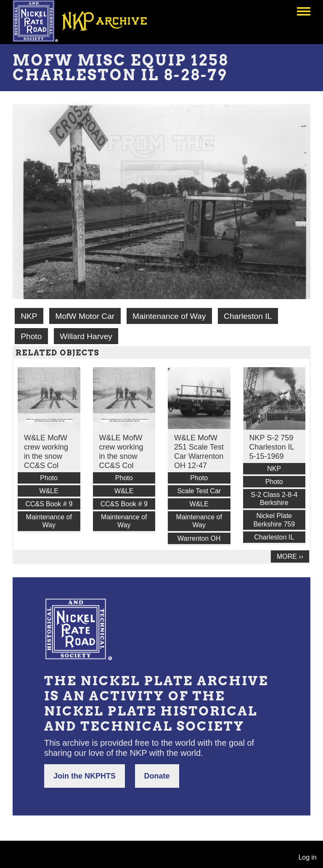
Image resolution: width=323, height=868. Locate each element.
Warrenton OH (199, 538)
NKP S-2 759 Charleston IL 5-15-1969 (272, 447)
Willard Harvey (86, 336)
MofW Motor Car (85, 316)
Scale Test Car (199, 491)
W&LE (49, 491)
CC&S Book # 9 (49, 504)
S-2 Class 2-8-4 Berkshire (274, 499)
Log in (307, 857)
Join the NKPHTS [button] (85, 776)
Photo (31, 336)
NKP (29, 316)
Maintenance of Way (169, 316)
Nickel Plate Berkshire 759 (274, 520)
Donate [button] (157, 776)
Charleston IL (248, 316)
